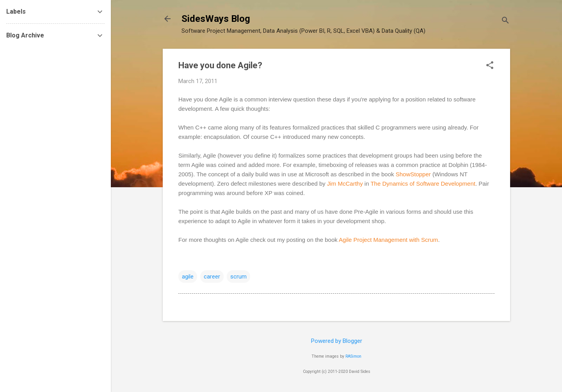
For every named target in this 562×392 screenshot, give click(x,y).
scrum (238, 277)
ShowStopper (413, 174)
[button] (490, 66)
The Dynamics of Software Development (423, 184)
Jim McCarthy (345, 184)
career (212, 277)
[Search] (505, 21)
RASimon (353, 356)
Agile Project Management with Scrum (388, 240)
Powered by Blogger (337, 341)
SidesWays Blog (216, 19)
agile (188, 277)
